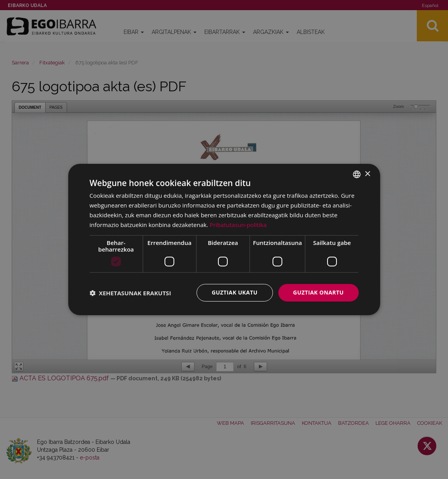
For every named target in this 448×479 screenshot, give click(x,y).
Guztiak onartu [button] (319, 292)
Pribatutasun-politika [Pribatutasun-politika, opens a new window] (238, 225)
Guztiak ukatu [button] (235, 292)
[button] (130, 293)
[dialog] (224, 239)
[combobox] (357, 174)
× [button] (367, 174)
